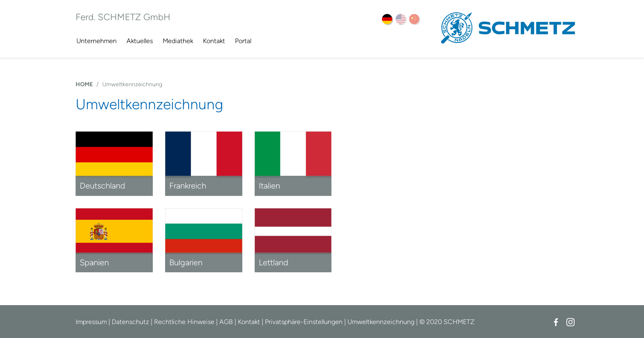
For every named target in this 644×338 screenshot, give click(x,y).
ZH (414, 19)
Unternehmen (97, 41)
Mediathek (178, 41)
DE (387, 19)
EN (401, 19)
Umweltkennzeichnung (132, 84)
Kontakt (214, 41)
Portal (243, 41)
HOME (84, 84)
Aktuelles (140, 41)
